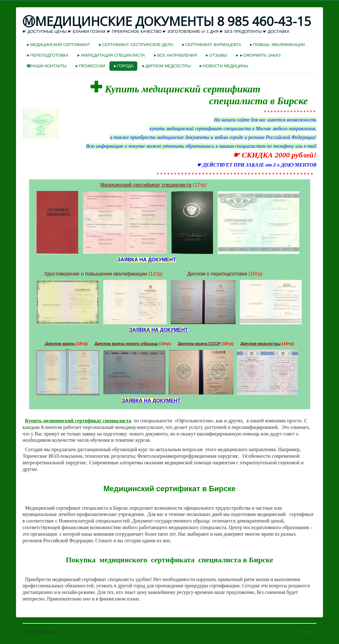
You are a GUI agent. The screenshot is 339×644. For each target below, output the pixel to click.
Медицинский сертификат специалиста (146, 185)
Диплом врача (60, 344)
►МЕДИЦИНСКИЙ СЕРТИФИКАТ (58, 45)
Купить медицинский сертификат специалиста (78, 421)
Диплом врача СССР (199, 344)
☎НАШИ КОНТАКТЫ (46, 66)
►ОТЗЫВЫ (216, 55)
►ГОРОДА (123, 66)
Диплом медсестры (261, 344)
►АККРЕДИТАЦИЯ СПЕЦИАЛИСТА (111, 55)
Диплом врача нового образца (126, 344)
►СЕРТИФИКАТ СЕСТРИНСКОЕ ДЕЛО (136, 45)
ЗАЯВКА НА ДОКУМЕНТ (159, 330)
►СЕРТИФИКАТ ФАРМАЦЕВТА (211, 45)
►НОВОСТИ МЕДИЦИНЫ (224, 66)
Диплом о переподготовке (217, 274)
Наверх (310, 632)
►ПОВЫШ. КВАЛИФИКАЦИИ (277, 45)
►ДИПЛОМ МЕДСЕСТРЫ (166, 66)
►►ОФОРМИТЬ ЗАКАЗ (258, 55)
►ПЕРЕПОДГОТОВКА (47, 55)
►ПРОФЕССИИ (90, 66)
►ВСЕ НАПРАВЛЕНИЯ (175, 55)
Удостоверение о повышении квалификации (96, 274)
